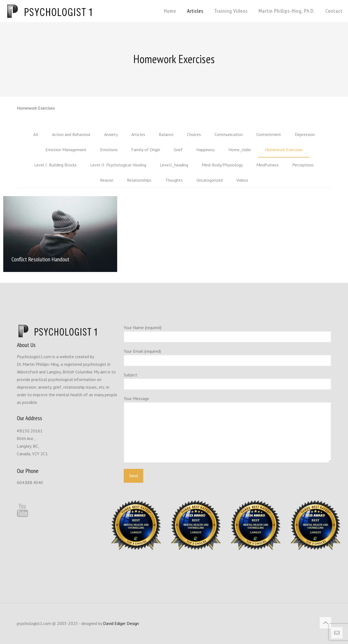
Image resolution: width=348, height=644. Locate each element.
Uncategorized (209, 180)
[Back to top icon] (325, 623)
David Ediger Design (121, 623)
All (36, 134)
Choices (194, 134)
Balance (166, 134)
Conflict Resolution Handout (40, 259)
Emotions (109, 150)
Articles (138, 134)
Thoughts (174, 180)
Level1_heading (174, 165)
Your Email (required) (227, 357)
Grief (178, 150)
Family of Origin (146, 150)
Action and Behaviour (71, 134)
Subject (227, 381)
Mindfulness (268, 165)
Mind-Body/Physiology (222, 165)
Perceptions (303, 165)
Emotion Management (66, 150)
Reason (107, 180)
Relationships (139, 180)
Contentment (269, 134)
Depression (305, 134)
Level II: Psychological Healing (118, 165)
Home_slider (240, 150)
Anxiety (111, 134)
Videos (242, 180)
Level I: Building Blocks (55, 165)
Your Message (227, 429)
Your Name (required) (227, 334)
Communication (229, 134)
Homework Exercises (284, 150)
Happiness (206, 150)
